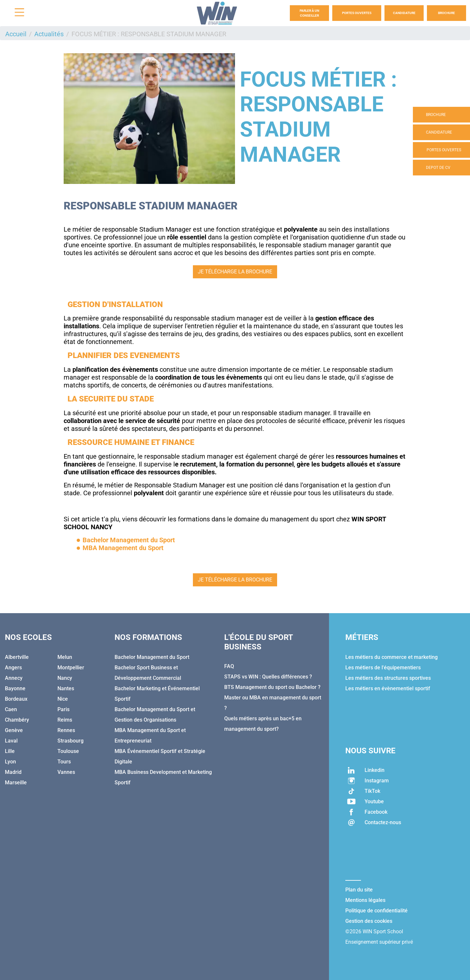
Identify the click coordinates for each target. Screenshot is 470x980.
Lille (10, 751)
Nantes (66, 688)
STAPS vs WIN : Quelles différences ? (268, 677)
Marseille (16, 783)
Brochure (446, 13)
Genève (14, 730)
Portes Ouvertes (357, 13)
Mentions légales (365, 900)
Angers (13, 668)
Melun (65, 657)
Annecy (14, 678)
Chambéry (17, 720)
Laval (11, 741)
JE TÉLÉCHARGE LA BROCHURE (235, 272)
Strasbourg (70, 741)
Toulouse (68, 751)
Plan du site (359, 890)
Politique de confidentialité (376, 911)
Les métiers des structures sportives (388, 678)
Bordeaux (16, 699)
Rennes (66, 730)
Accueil (16, 34)
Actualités (49, 34)
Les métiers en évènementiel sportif (388, 688)
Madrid (13, 772)
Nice (63, 699)
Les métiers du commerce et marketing (392, 657)
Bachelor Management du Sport (152, 657)
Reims (65, 720)
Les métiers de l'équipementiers (383, 668)
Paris (63, 709)
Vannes (66, 772)
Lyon (10, 762)
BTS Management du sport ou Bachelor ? (272, 687)
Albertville (17, 657)
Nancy (65, 678)
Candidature (404, 13)
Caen (11, 709)
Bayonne (15, 688)
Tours (64, 762)
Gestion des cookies (369, 921)
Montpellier (71, 668)
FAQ (229, 666)
